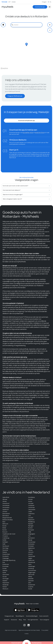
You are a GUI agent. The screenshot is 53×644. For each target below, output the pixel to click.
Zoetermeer (32, 585)
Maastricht (31, 520)
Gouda (5, 577)
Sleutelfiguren (20, 616)
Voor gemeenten (33, 620)
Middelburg (31, 522)
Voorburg (31, 568)
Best (4, 522)
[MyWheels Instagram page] (24, 625)
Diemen (5, 552)
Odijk (30, 532)
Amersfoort (6, 503)
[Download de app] (40, 7)
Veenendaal (32, 556)
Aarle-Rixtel (6, 497)
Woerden (31, 579)
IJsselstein (31, 505)
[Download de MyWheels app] (26, 121)
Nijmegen (31, 526)
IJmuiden (31, 503)
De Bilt (4, 540)
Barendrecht (6, 514)
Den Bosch (6, 546)
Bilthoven (5, 524)
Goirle (4, 573)
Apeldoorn (6, 510)
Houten (30, 499)
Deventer (5, 550)
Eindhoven (6, 564)
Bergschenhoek (7, 518)
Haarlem (5, 581)
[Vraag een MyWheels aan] (15, 96)
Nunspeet (31, 530)
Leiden (30, 512)
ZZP (9, 2)
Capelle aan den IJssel (9, 534)
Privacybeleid (45, 630)
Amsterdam (6, 508)
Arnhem (5, 512)
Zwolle (30, 589)
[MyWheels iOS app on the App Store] (20, 610)
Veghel (30, 558)
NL (51, 2)
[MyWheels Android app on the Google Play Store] (34, 610)
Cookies (27, 634)
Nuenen (30, 528)
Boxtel (4, 526)
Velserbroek (32, 562)
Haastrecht (6, 583)
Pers (25, 620)
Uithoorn (31, 552)
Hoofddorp (31, 497)
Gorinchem (6, 575)
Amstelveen (6, 505)
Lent (30, 516)
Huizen (30, 501)
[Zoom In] (50, 25)
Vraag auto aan (9, 616)
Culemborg (6, 538)
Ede (4, 562)
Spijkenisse (31, 548)
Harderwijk (5, 585)
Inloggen (44, 2)
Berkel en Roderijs (8, 520)
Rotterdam (31, 544)
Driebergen (6, 558)
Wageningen (32, 573)
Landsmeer (31, 508)
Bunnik (5, 530)
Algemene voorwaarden (11, 630)
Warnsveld (31, 575)
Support (7, 620)
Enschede (5, 566)
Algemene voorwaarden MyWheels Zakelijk (29, 630)
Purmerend (31, 538)
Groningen (6, 579)
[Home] (7, 7)
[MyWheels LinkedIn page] (29, 625)
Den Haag (5, 548)
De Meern (5, 542)
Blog (20, 620)
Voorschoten (32, 571)
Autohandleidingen (32, 616)
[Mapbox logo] (4, 68)
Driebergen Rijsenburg (9, 560)
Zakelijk (14, 2)
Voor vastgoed (44, 620)
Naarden (31, 524)
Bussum (5, 532)
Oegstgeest (32, 534)
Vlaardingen (32, 566)
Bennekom (6, 516)
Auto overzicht (44, 616)
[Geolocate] (3, 25)
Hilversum (5, 589)
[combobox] (26, 25)
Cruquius (5, 536)
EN (49, 2)
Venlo (30, 564)
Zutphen (31, 587)
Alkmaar (5, 499)
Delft (4, 544)
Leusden (31, 518)
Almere (5, 501)
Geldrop (5, 571)
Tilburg (30, 550)
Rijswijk (30, 540)
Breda (4, 528)
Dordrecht (6, 556)
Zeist (30, 583)
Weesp (30, 577)
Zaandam (31, 581)
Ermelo (5, 568)
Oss (29, 536)
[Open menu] (50, 7)
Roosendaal (32, 542)
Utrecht (30, 554)
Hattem (5, 587)
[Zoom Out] (50, 30)
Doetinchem (6, 554)
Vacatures (14, 620)
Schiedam (31, 546)
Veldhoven (31, 560)
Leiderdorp (31, 514)
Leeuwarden (32, 510)
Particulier (5, 2)
